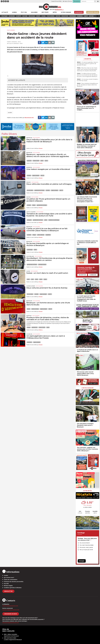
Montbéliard (30, 256)
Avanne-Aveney (31, 286)
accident (10, 113)
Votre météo (87, 491)
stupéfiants (48, 235)
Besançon (29, 138)
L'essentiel (88, 59)
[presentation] (77, 397)
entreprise (29, 220)
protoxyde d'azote (42, 264)
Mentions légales (8, 586)
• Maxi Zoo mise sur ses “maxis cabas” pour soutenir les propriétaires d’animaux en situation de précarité (87, 69)
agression (29, 161)
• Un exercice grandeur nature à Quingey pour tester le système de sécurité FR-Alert (87, 64)
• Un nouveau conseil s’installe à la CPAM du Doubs (87, 80)
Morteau (29, 316)
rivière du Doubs (35, 309)
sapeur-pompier (36, 176)
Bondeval (29, 167)
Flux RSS (6, 584)
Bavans (29, 197)
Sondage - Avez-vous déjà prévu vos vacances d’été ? (87, 539)
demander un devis (11, 614)
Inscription (82, 275)
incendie (29, 176)
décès (37, 279)
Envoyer (82, 561)
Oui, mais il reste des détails (87, 545)
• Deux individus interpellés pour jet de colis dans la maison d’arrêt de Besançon (87, 85)
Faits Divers (11, 30)
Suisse (28, 271)
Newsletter (8, 591)
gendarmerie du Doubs (39, 190)
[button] (95, 1)
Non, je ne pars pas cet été (86, 550)
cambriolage (30, 250)
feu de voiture (30, 190)
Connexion (93, 275)
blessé (34, 205)
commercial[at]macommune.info (11, 610)
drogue (34, 235)
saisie (48, 327)
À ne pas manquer (88, 388)
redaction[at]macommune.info (10, 606)
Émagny (29, 182)
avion (28, 279)
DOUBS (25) (29, 334)
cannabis (29, 235)
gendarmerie (35, 327)
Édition (52, 9)
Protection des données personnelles (14, 582)
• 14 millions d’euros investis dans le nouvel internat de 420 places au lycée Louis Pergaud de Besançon (87, 75)
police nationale (41, 235)
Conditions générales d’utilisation (13, 588)
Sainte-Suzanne (31, 212)
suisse (45, 279)
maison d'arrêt (36, 161)
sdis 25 (42, 176)
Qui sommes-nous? (9, 578)
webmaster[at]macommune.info (11, 623)
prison (46, 161)
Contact (6, 575)
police (42, 161)
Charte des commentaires (11, 580)
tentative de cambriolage (54, 220)
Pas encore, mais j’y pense (86, 547)
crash (32, 279)
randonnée (29, 342)
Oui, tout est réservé (85, 543)
